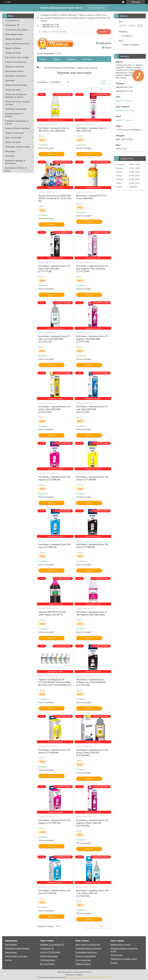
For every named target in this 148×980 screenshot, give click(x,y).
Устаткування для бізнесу (86, 952)
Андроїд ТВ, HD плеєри (50, 952)
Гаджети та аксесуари (15, 133)
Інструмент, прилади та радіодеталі (15, 162)
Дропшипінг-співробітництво (17, 948)
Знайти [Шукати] (104, 32)
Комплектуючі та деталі (120, 944)
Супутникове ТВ (12, 25)
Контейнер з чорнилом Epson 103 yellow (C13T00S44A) (54, 751)
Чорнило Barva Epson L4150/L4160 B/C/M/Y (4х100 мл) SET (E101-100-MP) (55, 198)
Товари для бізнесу (14, 39)
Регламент (72, 59)
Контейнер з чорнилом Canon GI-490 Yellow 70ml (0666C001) (54, 129)
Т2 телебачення (12, 20)
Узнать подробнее (97, 8)
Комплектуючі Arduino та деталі (16, 169)
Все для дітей (116, 955)
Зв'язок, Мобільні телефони (17, 128)
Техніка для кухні (13, 90)
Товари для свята (83, 964)
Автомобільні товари (14, 34)
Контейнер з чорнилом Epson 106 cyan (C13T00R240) (54, 546)
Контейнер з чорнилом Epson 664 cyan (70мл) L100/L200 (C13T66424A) (92, 893)
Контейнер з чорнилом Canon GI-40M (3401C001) (92, 129)
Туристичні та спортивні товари (124, 959)
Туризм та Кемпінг (13, 48)
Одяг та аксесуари (13, 137)
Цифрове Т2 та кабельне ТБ (52, 944)
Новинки (114, 963)
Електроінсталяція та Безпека (14, 115)
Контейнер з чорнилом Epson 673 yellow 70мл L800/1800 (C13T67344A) (54, 409)
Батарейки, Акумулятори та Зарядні (17, 122)
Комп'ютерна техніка (14, 71)
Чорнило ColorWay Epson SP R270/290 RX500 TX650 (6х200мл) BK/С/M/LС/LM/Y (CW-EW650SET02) (55, 682)
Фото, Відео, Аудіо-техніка (17, 57)
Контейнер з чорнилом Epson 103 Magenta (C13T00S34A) (54, 822)
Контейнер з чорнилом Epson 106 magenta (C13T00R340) (54, 478)
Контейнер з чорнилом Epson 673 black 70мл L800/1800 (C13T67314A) (54, 269)
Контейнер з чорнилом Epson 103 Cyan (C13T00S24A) (54, 892)
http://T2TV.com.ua (124, 101)
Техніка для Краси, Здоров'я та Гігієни (18, 103)
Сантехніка (10, 156)
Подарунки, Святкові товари (17, 147)
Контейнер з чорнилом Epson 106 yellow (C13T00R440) (92, 478)
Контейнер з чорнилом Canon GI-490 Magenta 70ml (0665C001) (92, 613)
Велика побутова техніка (16, 85)
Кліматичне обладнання (16, 109)
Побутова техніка (48, 960)
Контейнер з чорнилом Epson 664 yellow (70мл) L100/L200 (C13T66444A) (92, 753)
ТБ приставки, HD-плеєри (16, 30)
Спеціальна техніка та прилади (88, 948)
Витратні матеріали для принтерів (60, 68)
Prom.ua (88, 972)
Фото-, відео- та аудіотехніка (88, 944)
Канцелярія (10, 151)
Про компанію (11, 944)
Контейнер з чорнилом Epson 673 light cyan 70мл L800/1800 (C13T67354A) (54, 339)
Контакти (87, 59)
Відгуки (8, 960)
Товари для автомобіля (86, 956)
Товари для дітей (13, 142)
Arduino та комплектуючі (16, 62)
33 (101, 89)
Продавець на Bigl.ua (74, 975)
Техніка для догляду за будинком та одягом (16, 96)
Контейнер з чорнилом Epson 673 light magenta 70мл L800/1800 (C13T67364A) (92, 269)
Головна (43, 59)
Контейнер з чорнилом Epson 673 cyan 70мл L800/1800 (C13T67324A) (92, 409)
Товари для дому (13, 53)
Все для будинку (47, 964)
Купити (52, 154)
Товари (56, 59)
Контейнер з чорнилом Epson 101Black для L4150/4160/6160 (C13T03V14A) (91, 682)
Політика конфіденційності (100, 977)
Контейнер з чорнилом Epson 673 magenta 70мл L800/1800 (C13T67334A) (92, 339)
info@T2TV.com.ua (124, 120)
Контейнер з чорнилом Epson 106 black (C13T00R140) (92, 546)
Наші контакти (11, 952)
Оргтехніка (10, 80)
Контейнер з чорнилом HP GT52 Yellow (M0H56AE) (91, 197)
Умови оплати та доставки (16, 956)
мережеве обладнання (15, 76)
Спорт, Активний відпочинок (17, 44)
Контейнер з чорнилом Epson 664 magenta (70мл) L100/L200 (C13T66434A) (92, 823)
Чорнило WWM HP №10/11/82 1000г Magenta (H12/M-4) (52, 613)
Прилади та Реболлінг (15, 67)
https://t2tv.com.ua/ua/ (125, 110)
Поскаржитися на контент (77, 977)
